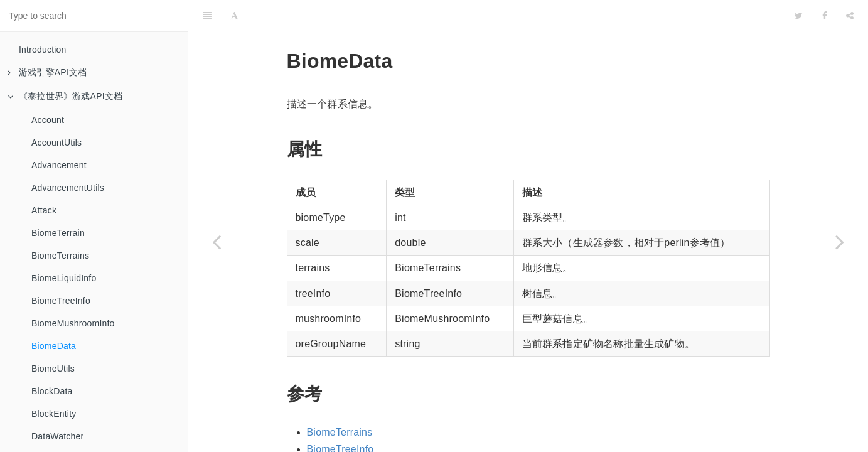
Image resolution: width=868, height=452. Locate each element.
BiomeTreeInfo (61, 301)
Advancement (59, 165)
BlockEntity (54, 414)
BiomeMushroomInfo (73, 323)
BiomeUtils (53, 369)
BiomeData (54, 346)
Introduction (43, 50)
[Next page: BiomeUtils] (840, 242)
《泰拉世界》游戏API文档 (65, 96)
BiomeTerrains (60, 256)
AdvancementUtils (68, 188)
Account (48, 120)
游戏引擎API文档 (47, 72)
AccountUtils (56, 143)
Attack (44, 210)
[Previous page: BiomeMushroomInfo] (217, 242)
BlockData (52, 391)
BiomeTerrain (58, 233)
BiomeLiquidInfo (64, 278)
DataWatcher (57, 436)
